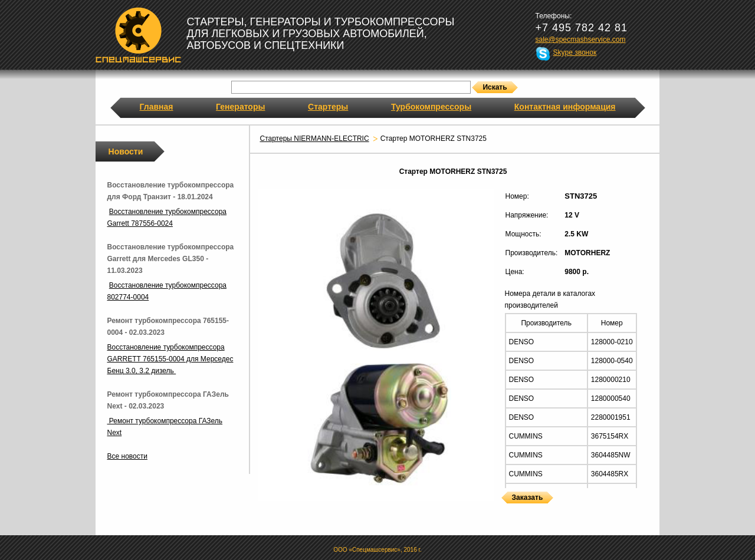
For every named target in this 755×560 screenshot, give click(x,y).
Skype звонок (575, 52)
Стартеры (328, 107)
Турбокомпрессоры (431, 107)
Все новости (127, 456)
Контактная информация (565, 107)
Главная (157, 107)
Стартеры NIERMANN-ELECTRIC (315, 139)
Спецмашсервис (138, 35)
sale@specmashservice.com (581, 39)
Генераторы (240, 107)
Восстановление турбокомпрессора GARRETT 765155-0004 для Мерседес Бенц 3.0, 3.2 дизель (170, 359)
